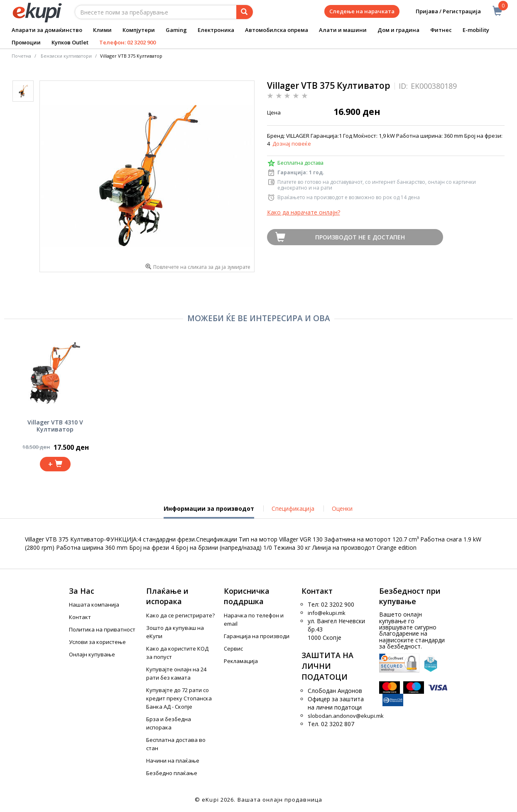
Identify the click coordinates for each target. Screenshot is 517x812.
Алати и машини (343, 30)
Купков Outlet (70, 42)
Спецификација (293, 508)
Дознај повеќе (292, 144)
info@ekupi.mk (327, 613)
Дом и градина (398, 30)
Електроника (216, 30)
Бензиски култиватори (66, 56)
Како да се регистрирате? (180, 615)
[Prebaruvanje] (245, 12)
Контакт (80, 617)
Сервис (233, 649)
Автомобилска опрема (277, 30)
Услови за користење (97, 642)
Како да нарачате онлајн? (304, 212)
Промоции (26, 42)
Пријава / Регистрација (442, 11)
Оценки (342, 508)
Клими (102, 30)
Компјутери (139, 30)
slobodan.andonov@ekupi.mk (346, 716)
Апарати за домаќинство (47, 30)
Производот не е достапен (360, 237)
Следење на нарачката (362, 11)
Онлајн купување (92, 654)
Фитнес (441, 30)
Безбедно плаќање (172, 773)
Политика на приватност (102, 629)
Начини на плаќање (173, 761)
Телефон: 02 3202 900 (127, 42)
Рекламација (241, 661)
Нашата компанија (94, 605)
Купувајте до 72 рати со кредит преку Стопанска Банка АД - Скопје (179, 698)
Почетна (21, 56)
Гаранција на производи (257, 636)
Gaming (176, 30)
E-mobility (476, 30)
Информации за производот (209, 512)
